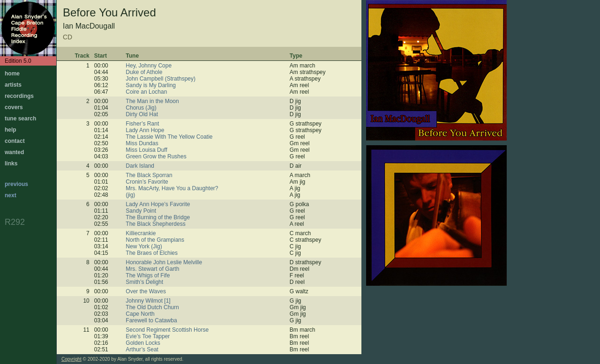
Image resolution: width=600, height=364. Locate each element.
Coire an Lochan (146, 92)
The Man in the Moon (152, 101)
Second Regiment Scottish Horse (167, 330)
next (11, 195)
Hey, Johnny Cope (149, 66)
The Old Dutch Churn (152, 307)
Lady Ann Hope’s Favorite (158, 204)
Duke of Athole (144, 72)
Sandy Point (141, 211)
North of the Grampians (155, 240)
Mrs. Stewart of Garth (152, 269)
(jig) (130, 195)
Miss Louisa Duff (146, 150)
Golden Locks (143, 343)
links (11, 163)
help (11, 130)
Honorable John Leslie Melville (164, 262)
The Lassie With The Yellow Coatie (169, 137)
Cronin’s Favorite (147, 182)
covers (14, 107)
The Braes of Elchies (152, 253)
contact (15, 141)
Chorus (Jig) (141, 108)
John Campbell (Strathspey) (161, 79)
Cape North (140, 314)
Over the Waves (146, 291)
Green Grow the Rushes (156, 156)
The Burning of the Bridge (158, 217)
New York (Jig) (144, 246)
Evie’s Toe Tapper (148, 336)
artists (13, 85)
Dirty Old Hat (142, 114)
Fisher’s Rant (142, 124)
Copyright (71, 359)
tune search (20, 119)
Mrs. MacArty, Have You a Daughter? (172, 188)
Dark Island (140, 166)
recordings (19, 96)
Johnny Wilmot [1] (148, 301)
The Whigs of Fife (148, 275)
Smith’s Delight (144, 282)
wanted (14, 152)
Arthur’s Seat (142, 349)
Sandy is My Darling (151, 85)
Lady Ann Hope (145, 130)
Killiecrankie (141, 233)
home (12, 74)
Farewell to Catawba (151, 320)
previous (16, 184)
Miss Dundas (142, 143)
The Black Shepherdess (155, 224)
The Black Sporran (149, 175)
